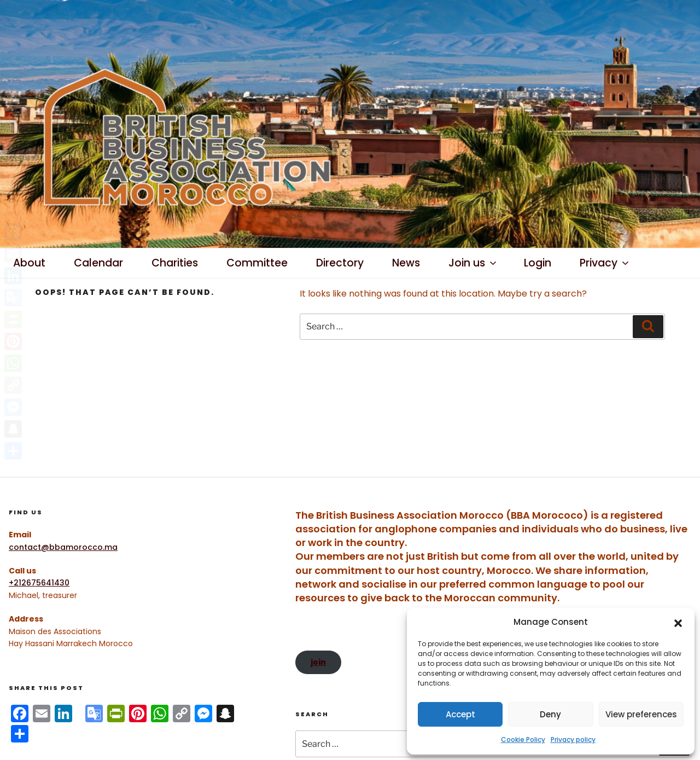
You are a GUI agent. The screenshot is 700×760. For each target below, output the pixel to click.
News (406, 263)
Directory (340, 263)
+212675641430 (39, 583)
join (318, 662)
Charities (175, 263)
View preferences (641, 714)
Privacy (605, 263)
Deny (550, 714)
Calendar (98, 263)
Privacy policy (573, 739)
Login (538, 263)
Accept (460, 714)
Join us (473, 263)
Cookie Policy (523, 739)
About (29, 263)
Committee (257, 263)
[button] (678, 622)
